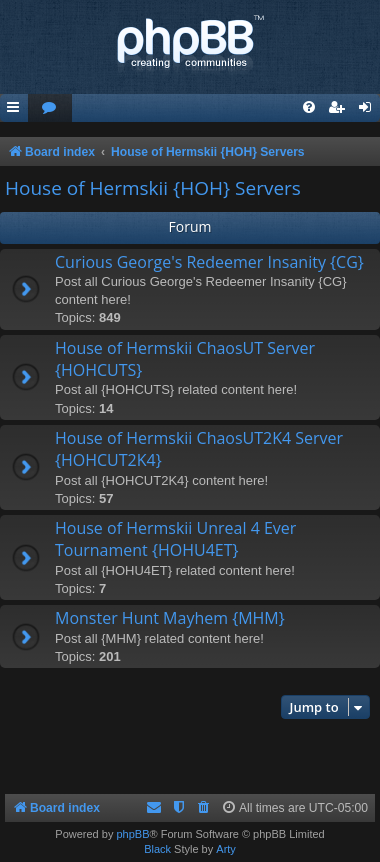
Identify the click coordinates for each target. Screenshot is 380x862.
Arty (226, 849)
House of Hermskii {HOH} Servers (153, 188)
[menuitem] (50, 108)
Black (157, 849)
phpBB (132, 834)
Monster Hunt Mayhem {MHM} (170, 618)
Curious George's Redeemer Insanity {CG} (209, 262)
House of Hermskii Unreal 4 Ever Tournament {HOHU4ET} (175, 539)
